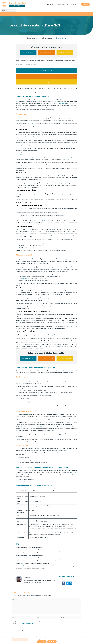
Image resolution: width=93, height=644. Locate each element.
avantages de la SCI (26, 565)
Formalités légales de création (65, 53)
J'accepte (42, 642)
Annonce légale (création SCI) (46, 53)
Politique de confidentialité (28, 624)
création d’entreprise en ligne (37, 108)
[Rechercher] (14, 10)
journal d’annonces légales (40, 195)
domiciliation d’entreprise (29, 427)
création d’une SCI (27, 59)
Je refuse (52, 642)
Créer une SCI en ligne (28, 53)
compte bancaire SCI (31, 380)
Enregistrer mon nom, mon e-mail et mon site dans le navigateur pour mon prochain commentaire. (35, 621)
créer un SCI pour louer (41, 433)
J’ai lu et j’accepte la (23, 624)
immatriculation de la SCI (42, 481)
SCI (68, 159)
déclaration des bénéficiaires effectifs (40, 220)
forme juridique (30, 258)
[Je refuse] (91, 640)
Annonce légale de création (46, 358)
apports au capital (62, 103)
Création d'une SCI (19, 14)
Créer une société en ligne (28, 358)
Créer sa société (10, 14)
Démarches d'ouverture (65, 358)
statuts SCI (73, 472)
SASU (41, 427)
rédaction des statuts (25, 90)
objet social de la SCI (24, 278)
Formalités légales (47, 82)
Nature (21, 154)
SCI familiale (30, 123)
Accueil (4, 14)
